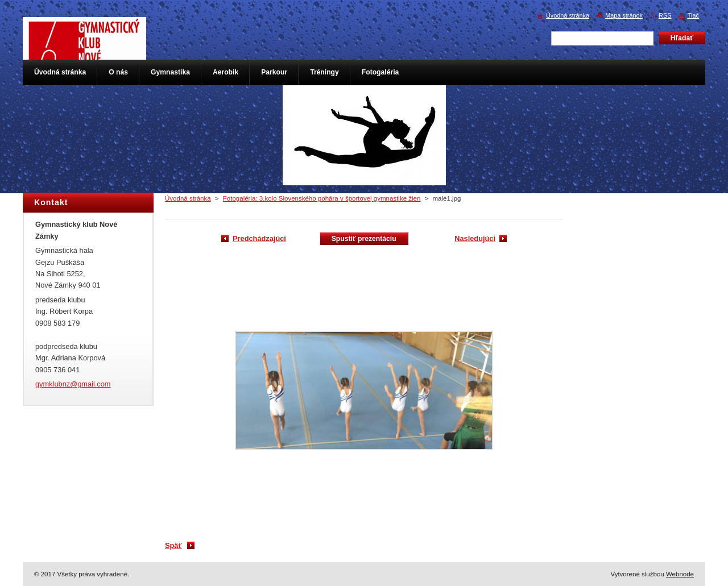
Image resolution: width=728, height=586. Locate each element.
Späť (173, 545)
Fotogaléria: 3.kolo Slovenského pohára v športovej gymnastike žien (322, 198)
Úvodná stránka (188, 198)
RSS (665, 15)
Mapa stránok (624, 15)
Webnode (680, 574)
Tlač (693, 15)
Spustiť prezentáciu (364, 239)
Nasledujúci (475, 238)
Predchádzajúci (259, 238)
